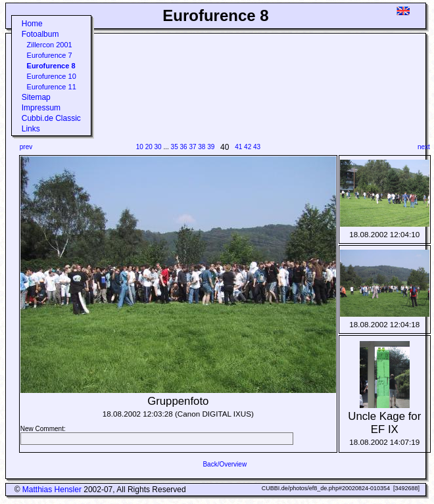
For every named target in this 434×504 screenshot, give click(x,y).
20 (149, 147)
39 (211, 147)
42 (248, 147)
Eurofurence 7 (50, 55)
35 (175, 147)
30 (158, 147)
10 (140, 147)
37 (192, 147)
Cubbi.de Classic (51, 118)
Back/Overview (225, 464)
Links (31, 129)
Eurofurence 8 (51, 66)
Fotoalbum (40, 34)
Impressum (41, 108)
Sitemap (36, 97)
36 (184, 147)
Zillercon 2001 (50, 45)
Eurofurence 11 (52, 87)
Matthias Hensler (52, 490)
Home (32, 24)
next (424, 147)
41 (238, 147)
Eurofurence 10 (52, 76)
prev (26, 147)
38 (202, 147)
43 (257, 147)
